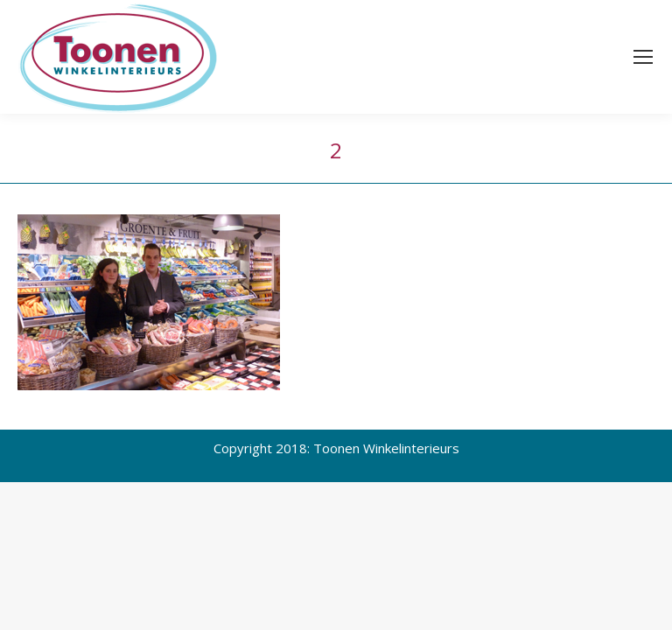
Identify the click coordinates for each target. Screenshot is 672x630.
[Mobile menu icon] (643, 57)
